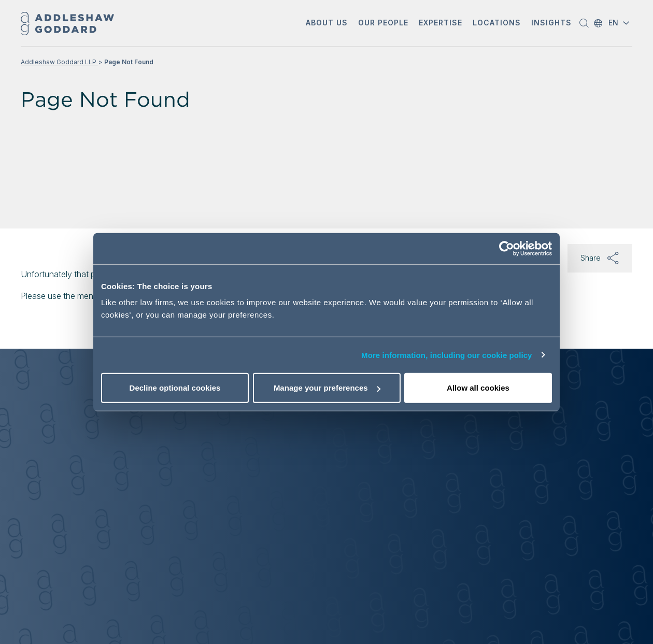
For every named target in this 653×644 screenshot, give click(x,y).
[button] (327, 24)
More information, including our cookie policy (447, 355)
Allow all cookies (478, 388)
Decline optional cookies (175, 388)
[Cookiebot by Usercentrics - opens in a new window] (507, 248)
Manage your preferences (327, 388)
